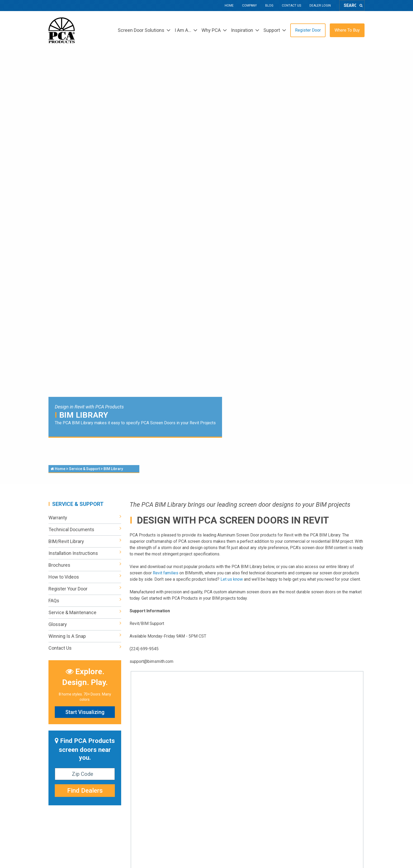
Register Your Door (85, 589)
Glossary (85, 624)
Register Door (308, 30)
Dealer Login (320, 6)
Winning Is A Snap (85, 636)
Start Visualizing (85, 712)
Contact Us (291, 6)
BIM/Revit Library (85, 541)
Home (229, 6)
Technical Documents (85, 530)
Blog (269, 6)
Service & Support (84, 469)
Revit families (166, 573)
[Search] (361, 6)
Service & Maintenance (85, 613)
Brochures (85, 565)
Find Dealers (85, 791)
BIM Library (113, 469)
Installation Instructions (85, 553)
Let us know (232, 579)
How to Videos (85, 577)
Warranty (85, 518)
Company (249, 6)
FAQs (85, 601)
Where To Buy (347, 30)
